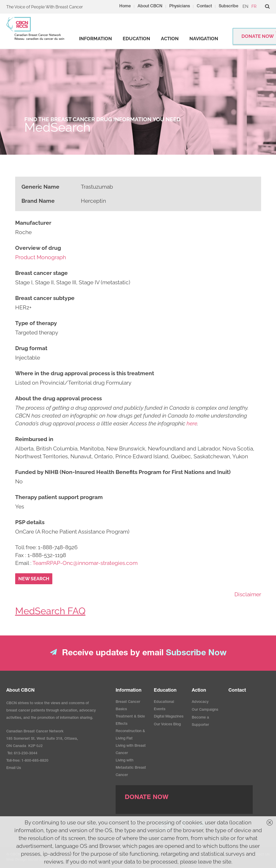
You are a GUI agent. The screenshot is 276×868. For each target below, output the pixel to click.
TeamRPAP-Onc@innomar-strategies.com (85, 563)
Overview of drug (38, 248)
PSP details (30, 522)
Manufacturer (33, 223)
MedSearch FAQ (50, 611)
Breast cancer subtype (45, 298)
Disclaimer (248, 594)
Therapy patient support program (59, 497)
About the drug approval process (58, 398)
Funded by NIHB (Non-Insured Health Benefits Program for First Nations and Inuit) (123, 472)
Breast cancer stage (41, 273)
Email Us (14, 768)
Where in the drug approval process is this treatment (85, 373)
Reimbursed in (34, 439)
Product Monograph (41, 257)
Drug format (31, 348)
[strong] (95, 39)
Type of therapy (36, 323)
